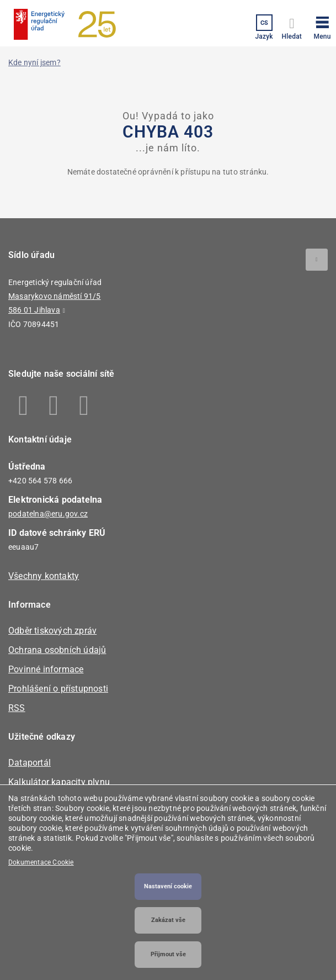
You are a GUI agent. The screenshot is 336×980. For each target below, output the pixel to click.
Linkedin (54, 405)
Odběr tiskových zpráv (52, 631)
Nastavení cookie (168, 886)
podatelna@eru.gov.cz (48, 514)
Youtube (84, 405)
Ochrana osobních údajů (57, 650)
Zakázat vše (168, 920)
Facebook (23, 405)
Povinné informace (46, 669)
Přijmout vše (168, 954)
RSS (17, 708)
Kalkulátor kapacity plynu (59, 782)
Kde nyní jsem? (34, 62)
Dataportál (30, 763)
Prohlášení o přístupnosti (58, 689)
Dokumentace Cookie (41, 862)
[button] (322, 26)
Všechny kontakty (44, 576)
